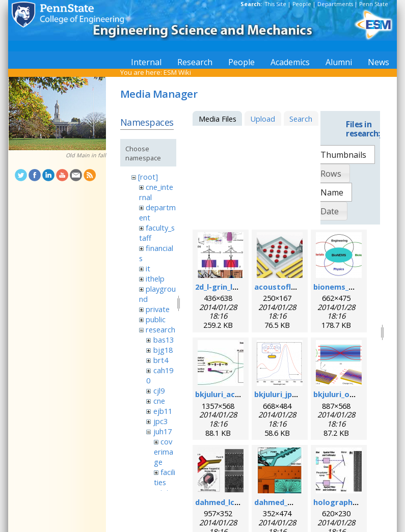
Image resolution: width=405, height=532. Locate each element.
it (148, 268)
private (158, 309)
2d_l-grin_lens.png (228, 287)
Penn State (374, 4)
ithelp (155, 278)
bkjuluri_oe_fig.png (348, 394)
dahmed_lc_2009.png (233, 502)
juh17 (163, 431)
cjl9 (159, 390)
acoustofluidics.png (291, 287)
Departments (335, 4)
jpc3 (160, 421)
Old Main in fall (86, 155)
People (302, 4)
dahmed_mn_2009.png (294, 502)
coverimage (164, 452)
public (156, 319)
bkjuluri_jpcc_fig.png (292, 394)
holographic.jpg (343, 502)
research (160, 329)
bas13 (164, 340)
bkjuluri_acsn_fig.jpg (233, 394)
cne (159, 401)
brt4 (161, 360)
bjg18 (163, 350)
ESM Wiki (177, 72)
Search (301, 119)
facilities (165, 477)
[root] (148, 177)
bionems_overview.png (356, 287)
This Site (276, 4)
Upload (263, 119)
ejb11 (163, 411)
